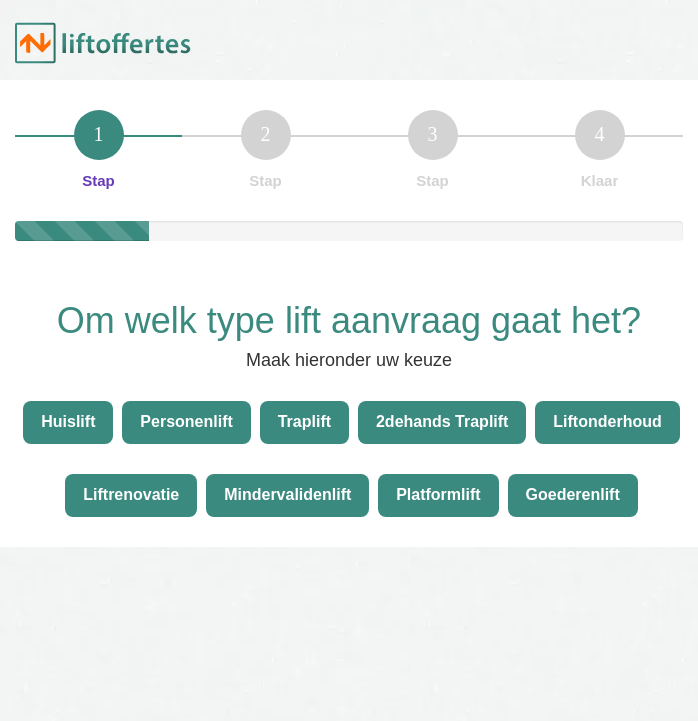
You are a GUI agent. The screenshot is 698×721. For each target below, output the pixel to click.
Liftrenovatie (131, 494)
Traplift (304, 421)
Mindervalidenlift (287, 494)
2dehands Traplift (442, 421)
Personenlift (186, 421)
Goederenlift (573, 494)
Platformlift (438, 494)
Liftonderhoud (607, 421)
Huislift (68, 421)
